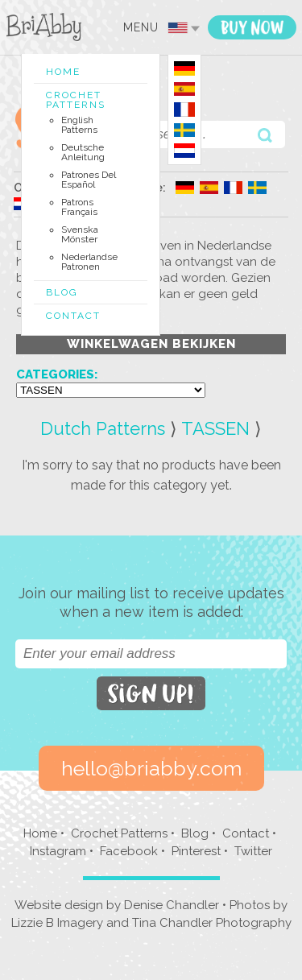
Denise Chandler (172, 905)
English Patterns (79, 125)
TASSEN (215, 428)
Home (63, 72)
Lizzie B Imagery (57, 923)
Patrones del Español (89, 180)
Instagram (58, 851)
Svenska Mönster (80, 234)
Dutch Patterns (103, 428)
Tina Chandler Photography (212, 923)
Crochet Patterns (76, 100)
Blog (62, 292)
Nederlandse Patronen (89, 262)
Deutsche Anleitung (83, 152)
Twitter (253, 851)
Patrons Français (79, 207)
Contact (73, 316)
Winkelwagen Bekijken (151, 344)
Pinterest (196, 851)
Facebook (129, 851)
